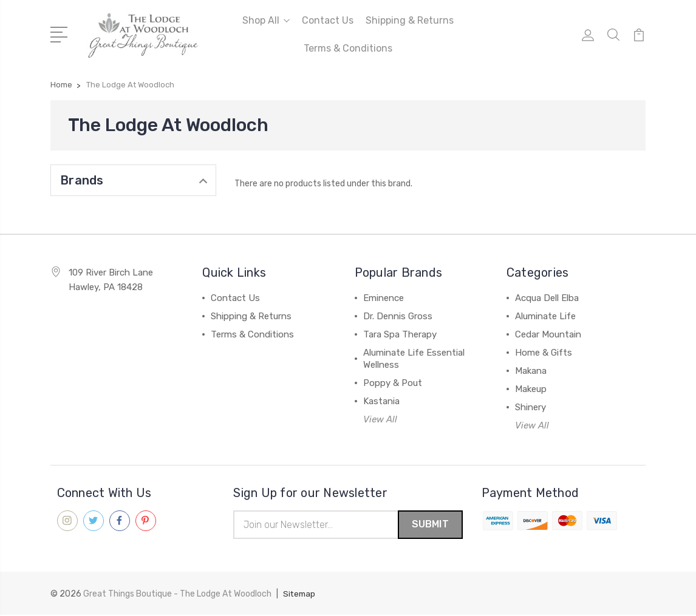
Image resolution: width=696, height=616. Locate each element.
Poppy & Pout (393, 383)
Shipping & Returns (410, 20)
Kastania (381, 401)
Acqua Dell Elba (547, 298)
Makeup (531, 389)
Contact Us (328, 20)
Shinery (531, 407)
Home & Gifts (544, 353)
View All (380, 419)
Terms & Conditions (348, 48)
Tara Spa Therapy (400, 334)
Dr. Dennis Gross (398, 316)
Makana (531, 371)
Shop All (266, 20)
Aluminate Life (545, 316)
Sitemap (300, 595)
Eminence (384, 298)
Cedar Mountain (548, 334)
